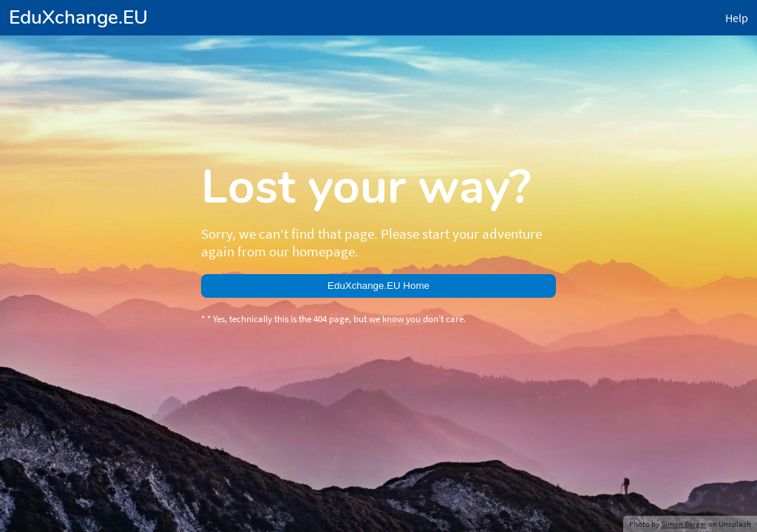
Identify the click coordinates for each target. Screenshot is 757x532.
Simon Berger (684, 524)
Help (737, 18)
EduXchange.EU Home (378, 286)
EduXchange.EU (78, 17)
